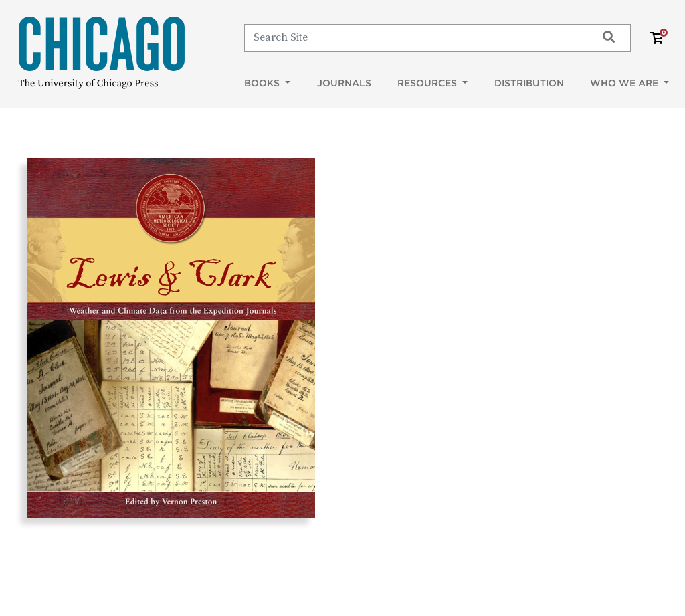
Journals (344, 83)
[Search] (414, 37)
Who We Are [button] (625, 83)
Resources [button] (428, 83)
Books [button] (263, 83)
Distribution (529, 83)
